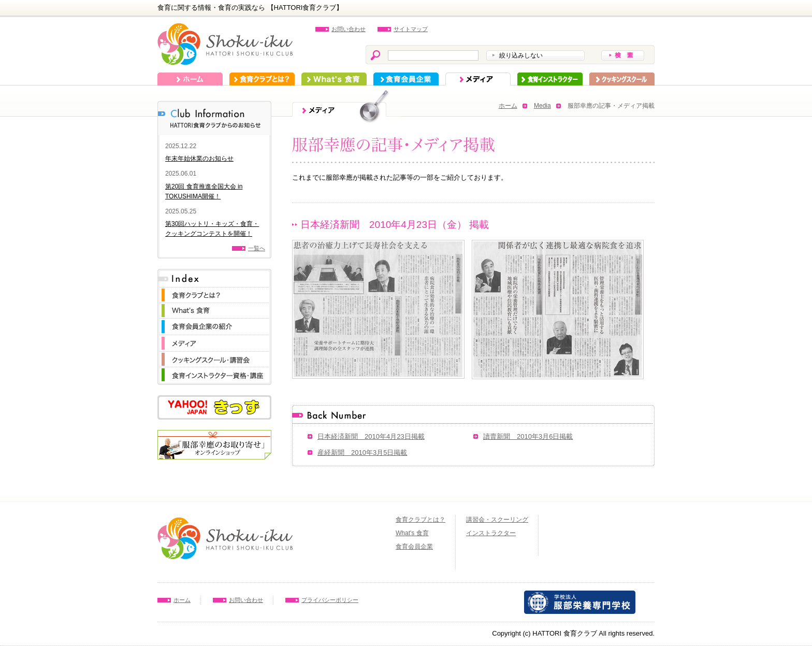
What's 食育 (334, 79)
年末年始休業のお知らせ (199, 159)
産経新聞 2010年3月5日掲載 (362, 453)
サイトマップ (411, 29)
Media (542, 106)
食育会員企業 (406, 79)
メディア (478, 79)
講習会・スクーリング (497, 520)
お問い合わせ (349, 29)
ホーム (190, 79)
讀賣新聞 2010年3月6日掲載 (528, 436)
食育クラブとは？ (262, 79)
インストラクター (550, 79)
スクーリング (622, 79)
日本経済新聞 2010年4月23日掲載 (371, 436)
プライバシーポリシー (330, 600)
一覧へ (257, 248)
